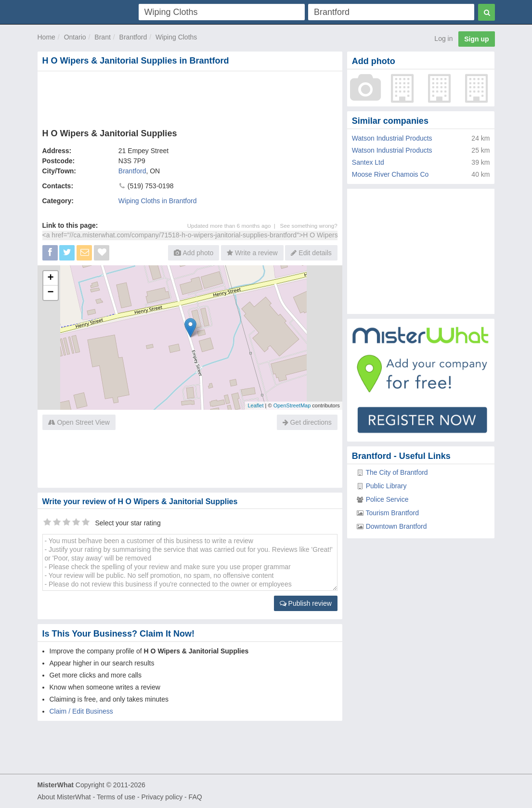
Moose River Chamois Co (390, 174)
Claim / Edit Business (81, 711)
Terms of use (116, 797)
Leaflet (255, 405)
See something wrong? (309, 226)
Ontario (75, 37)
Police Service (387, 499)
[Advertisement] (190, 98)
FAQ (195, 797)
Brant (102, 37)
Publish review (306, 603)
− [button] (50, 293)
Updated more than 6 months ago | (234, 226)
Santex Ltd (368, 162)
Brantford (133, 37)
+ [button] (50, 278)
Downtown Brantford (396, 526)
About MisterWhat (64, 797)
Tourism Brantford (392, 513)
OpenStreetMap (292, 405)
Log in (443, 39)
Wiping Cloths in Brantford (158, 201)
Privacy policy (162, 797)
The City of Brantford (396, 472)
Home (46, 37)
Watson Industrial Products (392, 138)
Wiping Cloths (176, 37)
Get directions (307, 422)
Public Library (386, 486)
